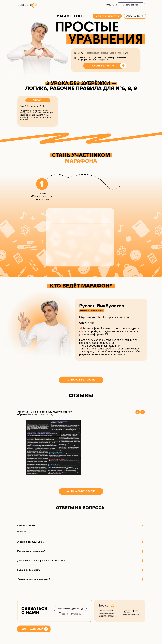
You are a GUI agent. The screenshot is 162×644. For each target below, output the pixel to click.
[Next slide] (143, 412)
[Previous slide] (138, 412)
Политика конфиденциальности (131, 614)
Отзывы (110, 5)
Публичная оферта (130, 611)
